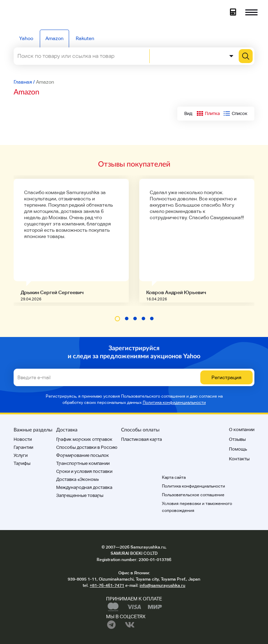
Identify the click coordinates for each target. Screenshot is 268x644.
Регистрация (226, 377)
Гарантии (23, 447)
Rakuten (85, 38)
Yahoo (26, 38)
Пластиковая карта (142, 439)
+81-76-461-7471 (107, 585)
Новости (23, 439)
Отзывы (237, 439)
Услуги (21, 455)
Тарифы (22, 463)
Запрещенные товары (80, 495)
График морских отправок (84, 439)
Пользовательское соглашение (193, 495)
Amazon (54, 38)
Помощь (238, 449)
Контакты (239, 459)
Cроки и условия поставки (84, 471)
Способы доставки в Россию (87, 447)
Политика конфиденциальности (174, 402)
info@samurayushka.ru (162, 585)
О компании (242, 430)
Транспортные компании (83, 463)
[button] (117, 319)
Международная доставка (84, 487)
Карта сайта (174, 477)
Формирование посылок (83, 455)
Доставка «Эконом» (77, 479)
